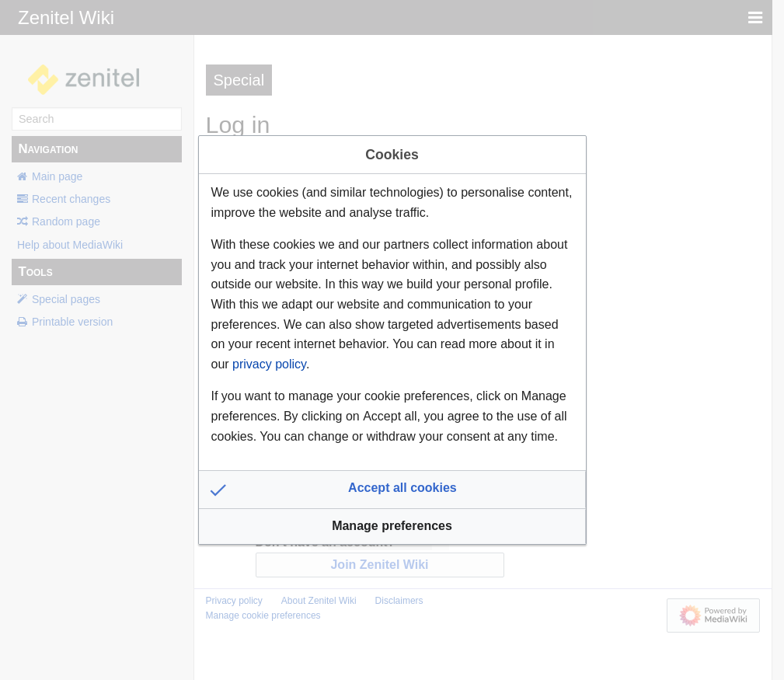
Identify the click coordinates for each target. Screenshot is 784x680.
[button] (392, 490)
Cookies (392, 155)
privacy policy (269, 364)
